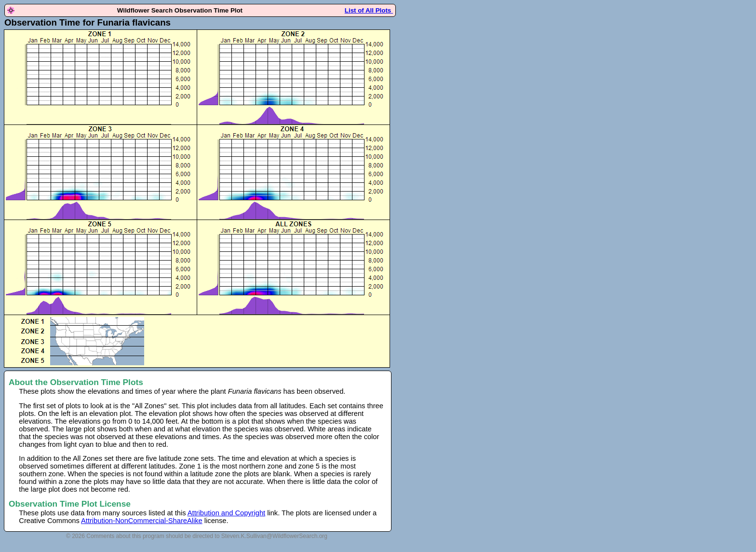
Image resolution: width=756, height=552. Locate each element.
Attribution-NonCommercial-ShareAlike (142, 521)
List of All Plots (369, 10)
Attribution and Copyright (226, 513)
